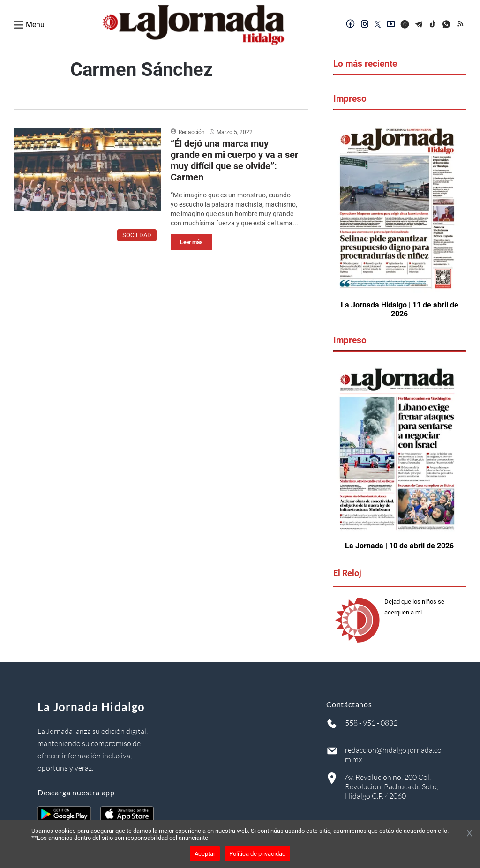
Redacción (192, 132)
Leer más (191, 242)
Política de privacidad (257, 854)
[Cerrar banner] (469, 834)
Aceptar (205, 854)
